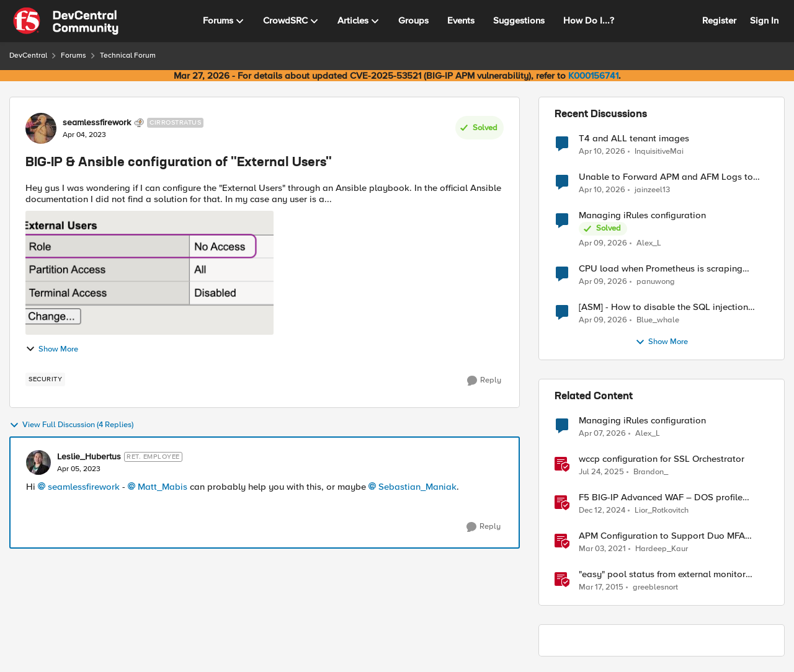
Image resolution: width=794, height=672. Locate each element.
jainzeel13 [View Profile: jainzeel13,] (652, 190)
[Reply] (484, 381)
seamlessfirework (84, 487)
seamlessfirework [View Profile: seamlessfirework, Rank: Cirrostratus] (97, 123)
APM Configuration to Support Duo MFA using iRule (662, 536)
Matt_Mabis (163, 487)
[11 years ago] (601, 588)
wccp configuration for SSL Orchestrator (662, 459)
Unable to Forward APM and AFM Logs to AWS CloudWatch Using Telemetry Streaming (672, 177)
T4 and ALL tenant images (634, 139)
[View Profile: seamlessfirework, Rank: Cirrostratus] (41, 128)
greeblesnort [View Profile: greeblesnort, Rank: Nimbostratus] (655, 587)
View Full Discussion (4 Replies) (71, 425)
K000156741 (593, 76)
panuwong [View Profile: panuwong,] (656, 282)
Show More (52, 349)
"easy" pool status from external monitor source (662, 574)
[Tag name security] (45, 379)
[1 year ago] (602, 511)
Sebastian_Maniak (417, 487)
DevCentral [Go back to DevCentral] (28, 55)
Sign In (764, 20)
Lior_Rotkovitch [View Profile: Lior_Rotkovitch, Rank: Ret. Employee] (662, 511)
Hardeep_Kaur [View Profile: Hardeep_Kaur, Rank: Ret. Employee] (662, 549)
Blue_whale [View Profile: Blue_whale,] (658, 320)
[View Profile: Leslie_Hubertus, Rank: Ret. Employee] (38, 462)
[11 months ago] (601, 472)
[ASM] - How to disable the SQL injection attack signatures (663, 307)
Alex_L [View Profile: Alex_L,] (649, 243)
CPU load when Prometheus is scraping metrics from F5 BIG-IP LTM (661, 269)
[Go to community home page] (66, 21)
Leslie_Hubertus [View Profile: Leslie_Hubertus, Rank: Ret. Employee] (89, 457)
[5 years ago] (602, 549)
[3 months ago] (602, 151)
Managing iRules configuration (642, 215)
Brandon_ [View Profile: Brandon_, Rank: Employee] (651, 472)
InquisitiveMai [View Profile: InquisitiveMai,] (659, 151)
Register (719, 20)
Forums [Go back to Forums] (74, 55)
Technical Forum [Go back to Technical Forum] (128, 55)
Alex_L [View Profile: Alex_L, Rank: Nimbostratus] (648, 434)
